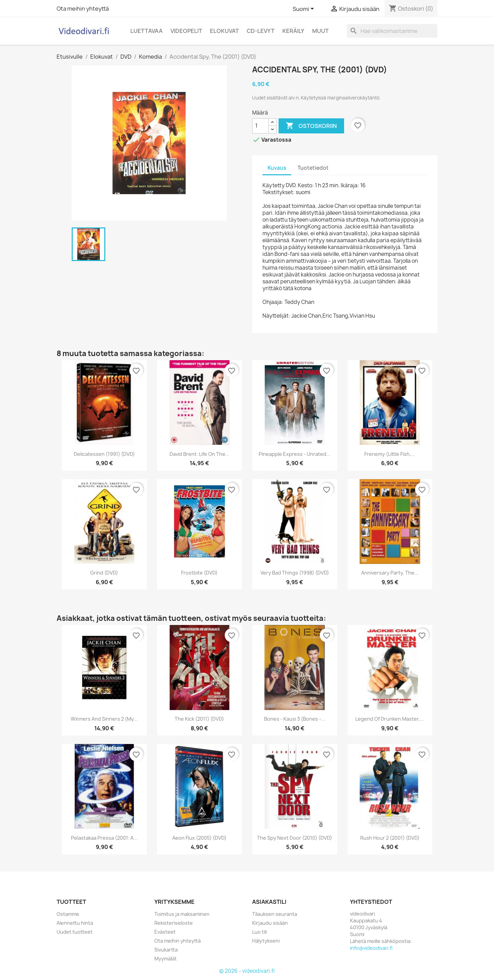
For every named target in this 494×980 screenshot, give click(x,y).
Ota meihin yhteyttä (83, 9)
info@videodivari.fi (371, 948)
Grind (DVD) (104, 573)
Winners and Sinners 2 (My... (104, 719)
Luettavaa (146, 31)
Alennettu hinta (75, 923)
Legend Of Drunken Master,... (390, 719)
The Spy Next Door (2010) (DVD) (295, 838)
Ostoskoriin (311, 126)
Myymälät (166, 959)
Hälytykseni (266, 941)
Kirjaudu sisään (270, 923)
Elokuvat (224, 31)
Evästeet (165, 932)
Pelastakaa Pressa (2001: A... (104, 838)
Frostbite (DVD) (199, 573)
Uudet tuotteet (75, 932)
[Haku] (392, 31)
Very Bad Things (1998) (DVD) (295, 573)
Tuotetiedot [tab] (313, 168)
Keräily (293, 31)
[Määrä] (260, 126)
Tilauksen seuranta (275, 914)
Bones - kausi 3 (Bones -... (295, 719)
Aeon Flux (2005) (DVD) (199, 838)
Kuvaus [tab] (277, 168)
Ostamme (68, 914)
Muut (320, 31)
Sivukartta (166, 950)
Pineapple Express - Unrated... (295, 454)
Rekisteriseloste (174, 923)
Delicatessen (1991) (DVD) (104, 454)
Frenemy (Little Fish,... (390, 454)
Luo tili (260, 932)
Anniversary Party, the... (390, 573)
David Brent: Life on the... (199, 454)
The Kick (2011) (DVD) (199, 719)
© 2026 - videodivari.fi (247, 971)
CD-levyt (261, 31)
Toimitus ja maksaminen (182, 914)
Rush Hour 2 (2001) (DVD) (390, 838)
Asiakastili (269, 902)
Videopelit (186, 31)
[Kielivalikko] (304, 9)
